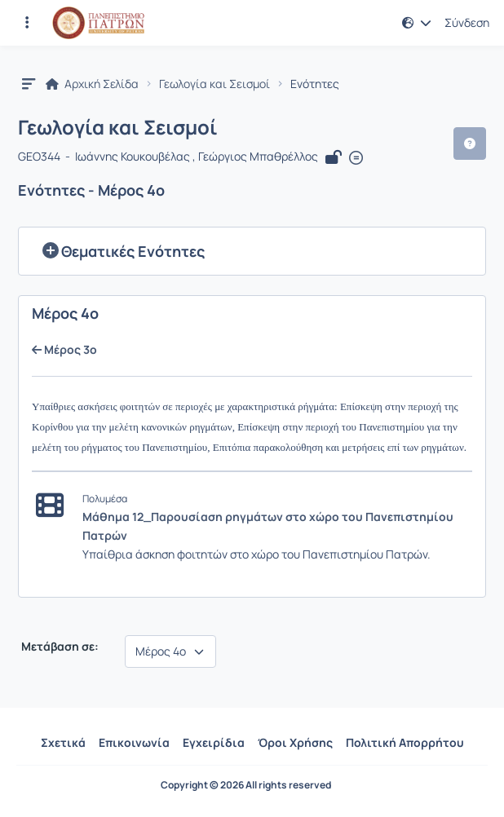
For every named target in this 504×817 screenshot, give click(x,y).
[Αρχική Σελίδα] (98, 23)
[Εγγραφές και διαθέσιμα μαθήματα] (27, 23)
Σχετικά (63, 742)
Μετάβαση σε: (59, 647)
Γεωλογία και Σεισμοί (214, 84)
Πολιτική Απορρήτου (405, 742)
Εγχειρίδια (214, 742)
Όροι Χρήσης (295, 742)
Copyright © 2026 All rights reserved (246, 785)
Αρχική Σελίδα (92, 84)
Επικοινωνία (134, 742)
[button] (417, 23)
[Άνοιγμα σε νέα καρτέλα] (356, 157)
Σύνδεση (467, 23)
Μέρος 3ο (64, 350)
